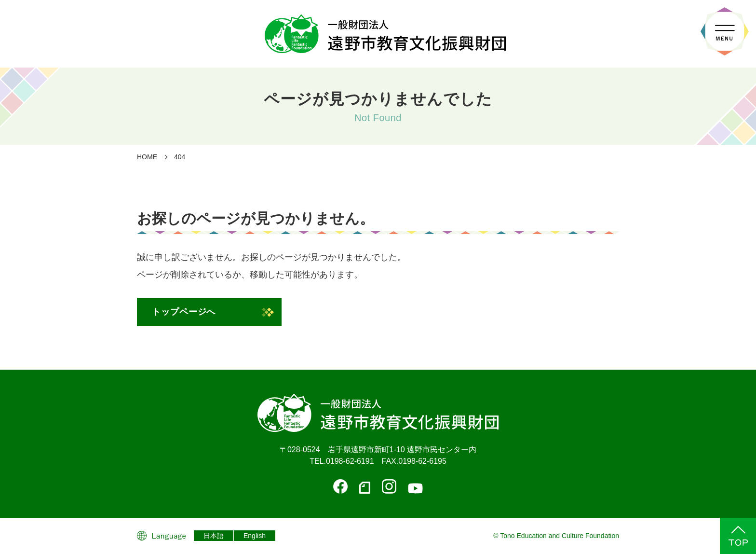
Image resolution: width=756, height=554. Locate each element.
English (255, 536)
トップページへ (184, 312)
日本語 (214, 536)
